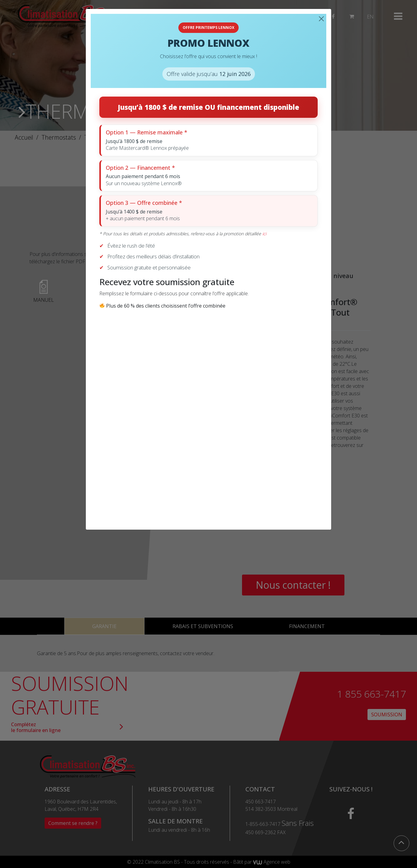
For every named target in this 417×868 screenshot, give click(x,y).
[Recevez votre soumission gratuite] (207, 414)
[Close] (321, 19)
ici (264, 234)
